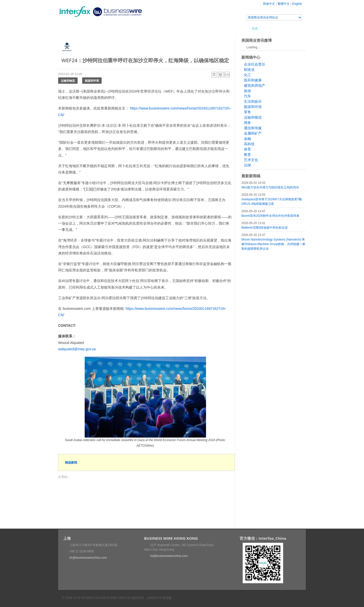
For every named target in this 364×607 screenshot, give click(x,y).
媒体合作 (130, 28)
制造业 (249, 70)
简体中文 (269, 4)
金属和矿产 (253, 133)
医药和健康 (253, 80)
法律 (247, 165)
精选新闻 (71, 462)
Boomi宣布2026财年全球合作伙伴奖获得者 (270, 216)
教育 (247, 155)
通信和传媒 (253, 128)
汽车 (247, 96)
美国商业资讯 (154, 28)
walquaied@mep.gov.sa (77, 349)
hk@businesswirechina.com (169, 556)
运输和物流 (68, 81)
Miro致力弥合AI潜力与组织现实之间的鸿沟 (270, 187)
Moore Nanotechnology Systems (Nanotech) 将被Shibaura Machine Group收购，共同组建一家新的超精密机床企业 (273, 244)
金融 (247, 139)
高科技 (249, 144)
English (297, 4)
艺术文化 (251, 160)
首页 (68, 28)
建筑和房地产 (255, 85)
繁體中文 (284, 4)
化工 (247, 75)
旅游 (247, 91)
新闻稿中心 (87, 28)
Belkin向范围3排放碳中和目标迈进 (265, 228)
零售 (247, 112)
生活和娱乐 (253, 101)
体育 (247, 149)
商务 (247, 123)
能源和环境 (92, 81)
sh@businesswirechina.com (88, 558)
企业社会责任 (255, 64)
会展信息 (109, 28)
